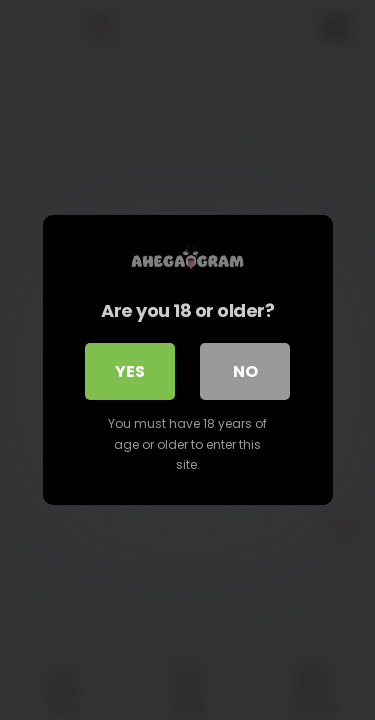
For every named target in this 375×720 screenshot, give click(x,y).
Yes (130, 371)
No (245, 371)
